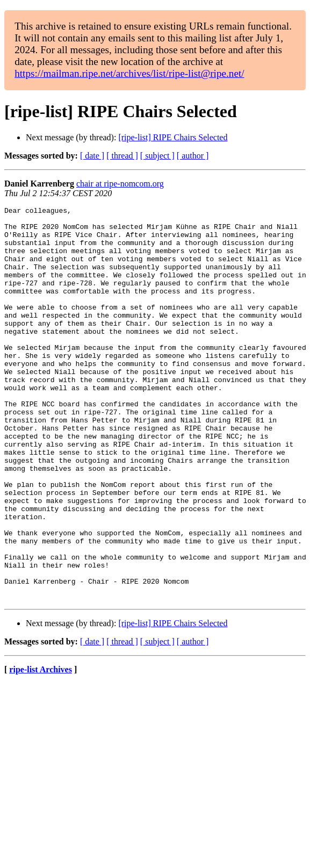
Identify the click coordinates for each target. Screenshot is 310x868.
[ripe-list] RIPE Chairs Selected (173, 137)
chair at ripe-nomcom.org (120, 184)
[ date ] (92, 156)
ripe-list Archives (41, 748)
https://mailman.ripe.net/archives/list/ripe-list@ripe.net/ (129, 73)
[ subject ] (157, 156)
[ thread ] (122, 156)
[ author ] (193, 156)
